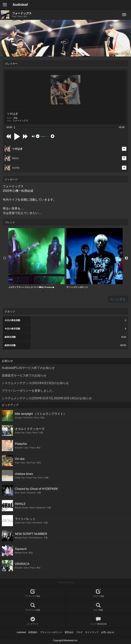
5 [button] (65, 291)
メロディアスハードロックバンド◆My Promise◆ (36, 258)
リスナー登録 (98, 593)
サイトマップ (92, 632)
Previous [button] (5, 258)
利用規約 (33, 632)
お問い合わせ (108, 632)
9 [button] (88, 291)
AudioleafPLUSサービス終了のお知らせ (28, 368)
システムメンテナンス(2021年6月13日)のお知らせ (35, 383)
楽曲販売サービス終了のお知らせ (24, 375)
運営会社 (69, 632)
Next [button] (126, 258)
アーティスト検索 (33, 607)
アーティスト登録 (33, 593)
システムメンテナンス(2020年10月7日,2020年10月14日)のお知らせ (47, 398)
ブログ (79, 632)
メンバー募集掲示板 (98, 621)
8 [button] (82, 291)
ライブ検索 (98, 607)
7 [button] (77, 291)
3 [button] (54, 291)
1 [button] (43, 291)
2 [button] (49, 291)
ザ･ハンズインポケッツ (95, 258)
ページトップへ (65, 582)
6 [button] (71, 291)
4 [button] (60, 291)
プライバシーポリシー (51, 632)
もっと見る (118, 299)
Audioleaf (20, 5)
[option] (36, 258)
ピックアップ (33, 621)
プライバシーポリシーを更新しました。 (29, 391)
